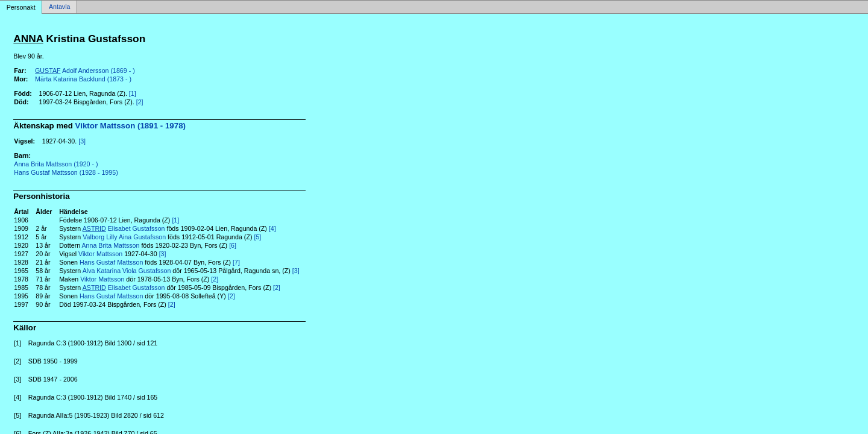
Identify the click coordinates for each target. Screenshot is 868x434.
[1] (133, 93)
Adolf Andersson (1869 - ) (85, 71)
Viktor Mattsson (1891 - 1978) (131, 126)
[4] (272, 228)
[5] (257, 237)
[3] (82, 141)
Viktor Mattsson (100, 254)
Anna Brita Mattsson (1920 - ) (56, 164)
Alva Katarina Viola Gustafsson (127, 271)
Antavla (60, 7)
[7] (236, 262)
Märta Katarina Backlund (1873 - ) (83, 79)
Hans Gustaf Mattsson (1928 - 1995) (66, 172)
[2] (140, 102)
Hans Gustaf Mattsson (111, 262)
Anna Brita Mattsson (111, 245)
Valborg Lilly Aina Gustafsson (124, 237)
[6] (233, 245)
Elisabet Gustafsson (124, 228)
